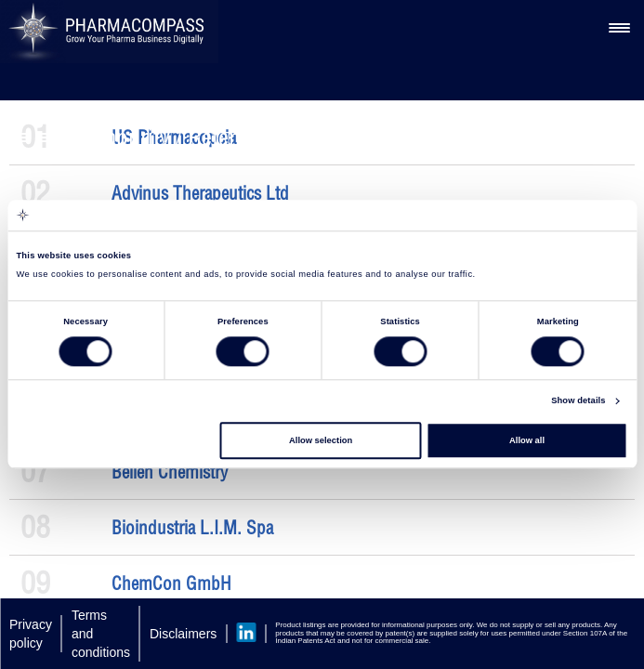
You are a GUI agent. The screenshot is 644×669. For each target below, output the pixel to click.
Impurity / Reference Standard (230, 137)
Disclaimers (183, 634)
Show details (578, 401)
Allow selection (321, 440)
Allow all (527, 440)
